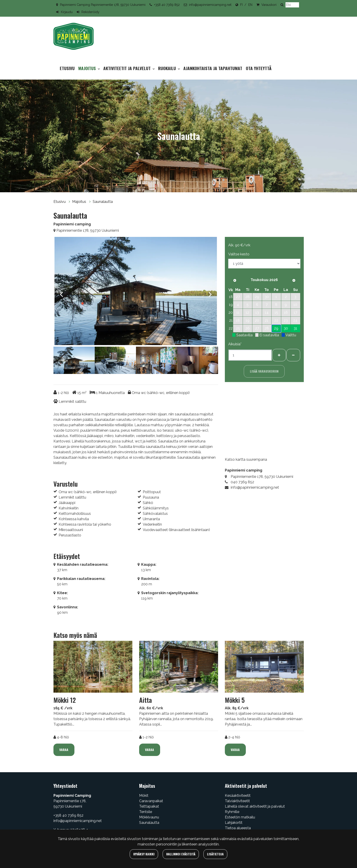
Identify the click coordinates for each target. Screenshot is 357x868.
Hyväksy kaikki (144, 854)
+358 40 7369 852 (167, 5)
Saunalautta (103, 202)
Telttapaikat (149, 806)
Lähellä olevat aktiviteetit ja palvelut (255, 806)
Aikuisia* (235, 344)
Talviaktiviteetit (237, 801)
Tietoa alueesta (238, 828)
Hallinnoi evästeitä (181, 854)
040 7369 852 (242, 482)
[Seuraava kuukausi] (294, 280)
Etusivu (67, 68)
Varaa (64, 750)
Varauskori (269, 5)
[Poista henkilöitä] (293, 355)
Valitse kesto (239, 254)
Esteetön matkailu (240, 817)
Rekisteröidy (90, 12)
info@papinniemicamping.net (210, 5)
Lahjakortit (234, 823)
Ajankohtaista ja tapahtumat (213, 68)
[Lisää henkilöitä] (279, 355)
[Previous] (61, 292)
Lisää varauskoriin (264, 371)
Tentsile (146, 812)
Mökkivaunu (149, 817)
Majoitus (88, 68)
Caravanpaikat (151, 801)
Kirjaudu (67, 12)
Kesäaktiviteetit (238, 796)
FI (241, 5)
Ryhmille (232, 812)
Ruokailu (168, 68)
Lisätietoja (215, 854)
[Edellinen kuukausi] (235, 280)
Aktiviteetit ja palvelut (128, 68)
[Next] (210, 292)
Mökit (144, 796)
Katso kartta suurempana (246, 459)
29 (276, 328)
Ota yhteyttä (259, 68)
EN (250, 5)
